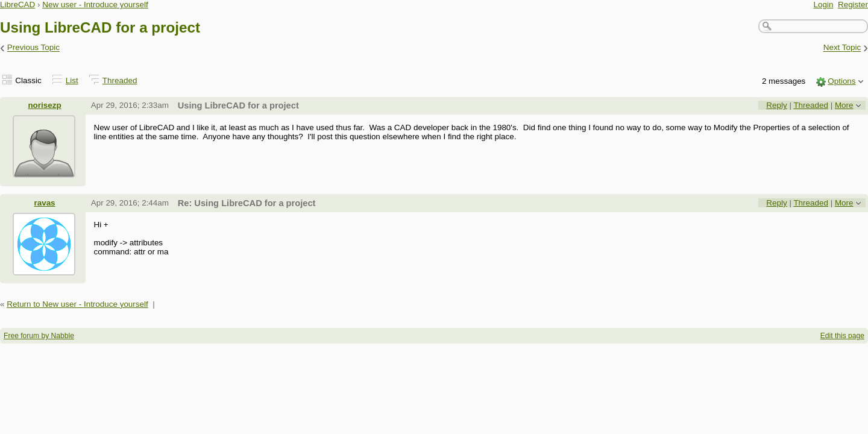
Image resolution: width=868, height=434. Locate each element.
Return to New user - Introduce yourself (77, 304)
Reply (776, 105)
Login (824, 5)
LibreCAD (17, 5)
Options (841, 81)
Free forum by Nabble (39, 336)
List (72, 80)
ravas (44, 203)
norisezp (44, 105)
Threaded (120, 80)
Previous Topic (33, 48)
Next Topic (842, 48)
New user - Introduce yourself (95, 5)
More (844, 105)
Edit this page (842, 336)
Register (853, 5)
